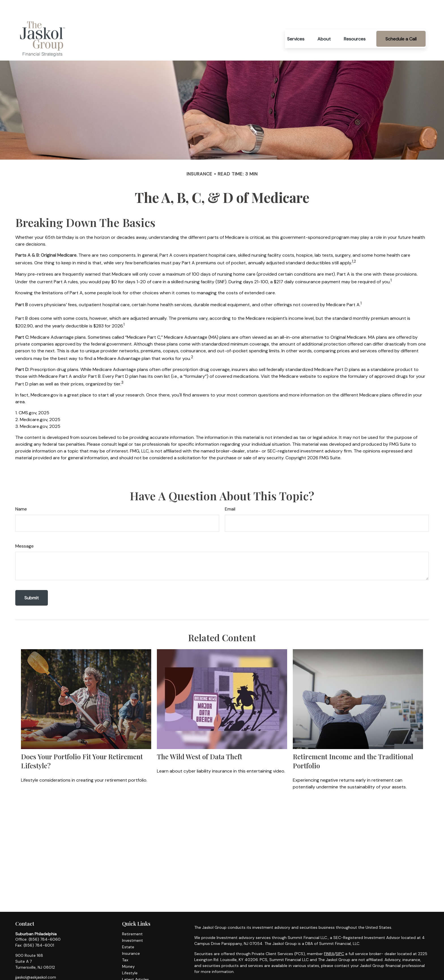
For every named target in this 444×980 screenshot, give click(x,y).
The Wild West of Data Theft (199, 739)
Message (24, 529)
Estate (128, 930)
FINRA (329, 937)
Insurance (131, 936)
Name (21, 492)
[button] (296, 22)
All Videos (131, 969)
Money (128, 949)
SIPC (340, 937)
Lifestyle (130, 956)
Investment (133, 923)
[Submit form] (32, 581)
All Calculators (135, 975)
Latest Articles (135, 962)
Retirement (132, 917)
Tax (125, 943)
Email (230, 492)
